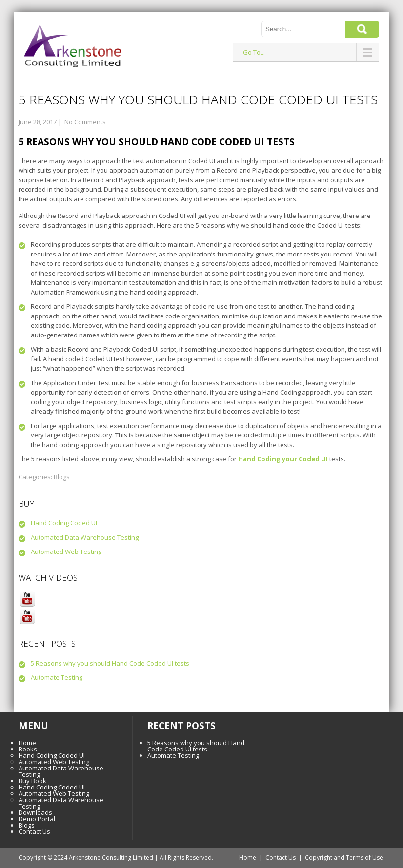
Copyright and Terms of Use (344, 858)
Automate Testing (57, 677)
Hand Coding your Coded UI (283, 459)
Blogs (62, 477)
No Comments (85, 122)
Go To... (254, 52)
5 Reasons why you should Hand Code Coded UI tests (110, 663)
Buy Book (32, 781)
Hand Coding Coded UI (64, 523)
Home (27, 743)
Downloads (35, 812)
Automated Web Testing (66, 552)
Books (28, 749)
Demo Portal (37, 819)
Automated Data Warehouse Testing (85, 537)
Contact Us (34, 831)
